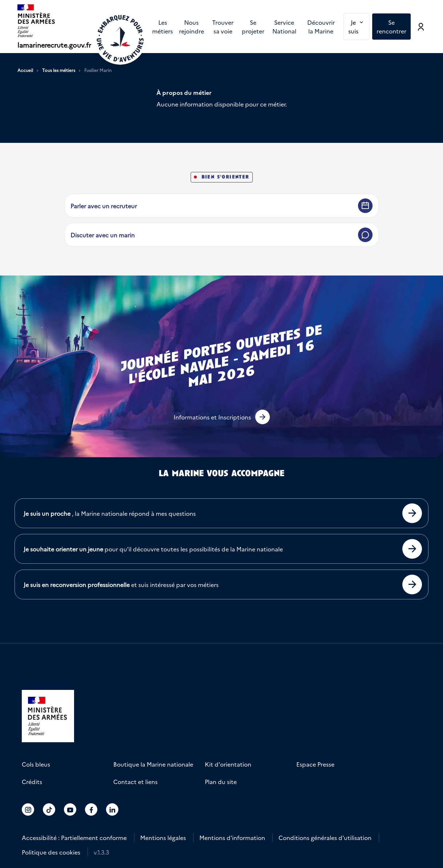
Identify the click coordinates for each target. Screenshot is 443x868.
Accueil (25, 70)
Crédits (32, 781)
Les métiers (162, 27)
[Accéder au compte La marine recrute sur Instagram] (28, 809)
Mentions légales (163, 837)
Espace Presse (315, 764)
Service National (284, 27)
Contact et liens (135, 781)
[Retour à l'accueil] (120, 39)
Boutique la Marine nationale (153, 764)
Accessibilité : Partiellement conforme (74, 837)
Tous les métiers (59, 70)
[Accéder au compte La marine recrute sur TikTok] (49, 809)
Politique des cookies (51, 852)
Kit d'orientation (228, 764)
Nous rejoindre (192, 27)
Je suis (359, 26)
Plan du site (221, 781)
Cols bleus (36, 764)
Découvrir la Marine (321, 27)
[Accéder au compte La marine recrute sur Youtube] (70, 809)
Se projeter (253, 27)
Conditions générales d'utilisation (325, 837)
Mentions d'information (232, 837)
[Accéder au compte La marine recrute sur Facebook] (91, 809)
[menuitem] (162, 27)
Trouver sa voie (223, 27)
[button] (222, 417)
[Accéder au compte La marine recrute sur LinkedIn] (112, 809)
